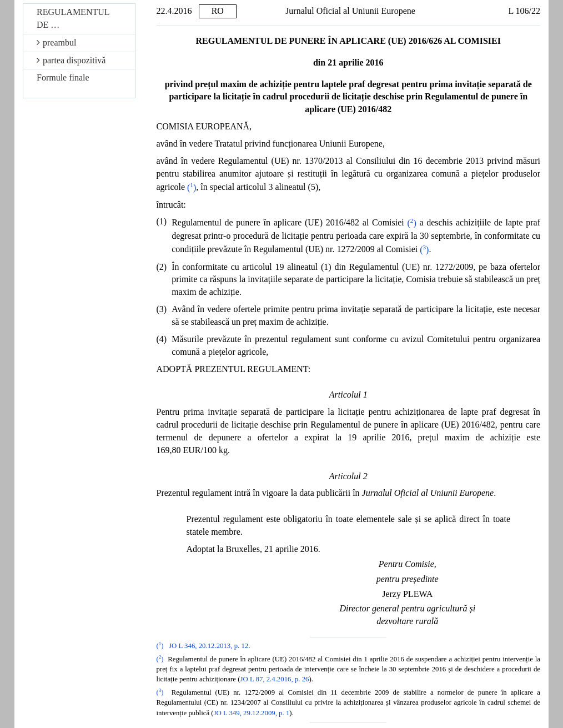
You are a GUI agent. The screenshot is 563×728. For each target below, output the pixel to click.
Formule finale (63, 77)
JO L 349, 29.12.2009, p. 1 (252, 713)
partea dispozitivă (71, 60)
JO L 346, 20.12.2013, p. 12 (208, 646)
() (192, 187)
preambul (56, 42)
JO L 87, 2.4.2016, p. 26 (275, 679)
